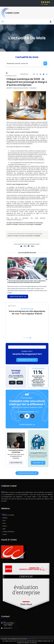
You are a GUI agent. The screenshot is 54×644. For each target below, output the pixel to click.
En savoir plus (33, 643)
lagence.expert (32, 639)
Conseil (4, 534)
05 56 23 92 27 (8, 628)
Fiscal (4, 521)
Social (4, 523)
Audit (4, 529)
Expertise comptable (8, 515)
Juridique (5, 518)
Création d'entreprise (8, 532)
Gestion (5, 526)
